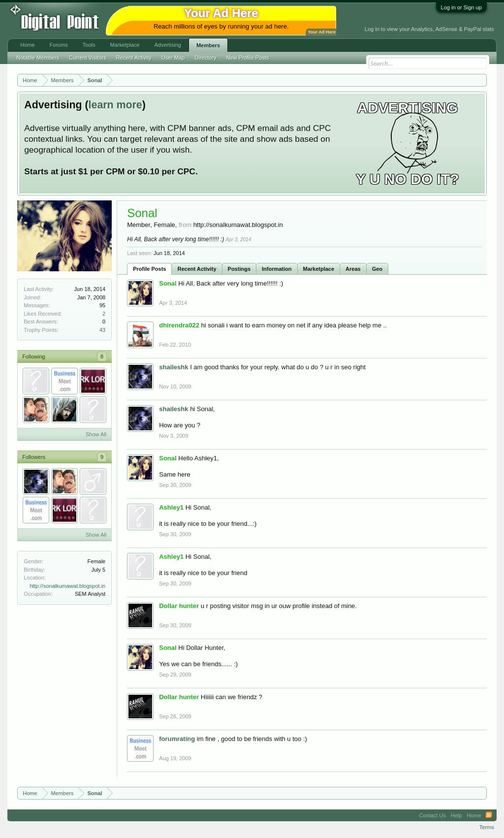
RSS (489, 815)
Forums (59, 45)
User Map (173, 58)
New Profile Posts (248, 58)
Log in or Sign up (461, 7)
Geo (377, 269)
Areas (353, 269)
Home (27, 45)
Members (208, 45)
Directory (206, 58)
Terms (487, 827)
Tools (89, 45)
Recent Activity (197, 269)
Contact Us (432, 815)
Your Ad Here (321, 32)
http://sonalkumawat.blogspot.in (67, 586)
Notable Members (38, 58)
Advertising (167, 45)
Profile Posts (149, 269)
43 (102, 330)
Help (457, 815)
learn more (115, 105)
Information (277, 269)
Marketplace (319, 269)
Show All (96, 434)
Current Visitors (88, 58)
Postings (239, 269)
